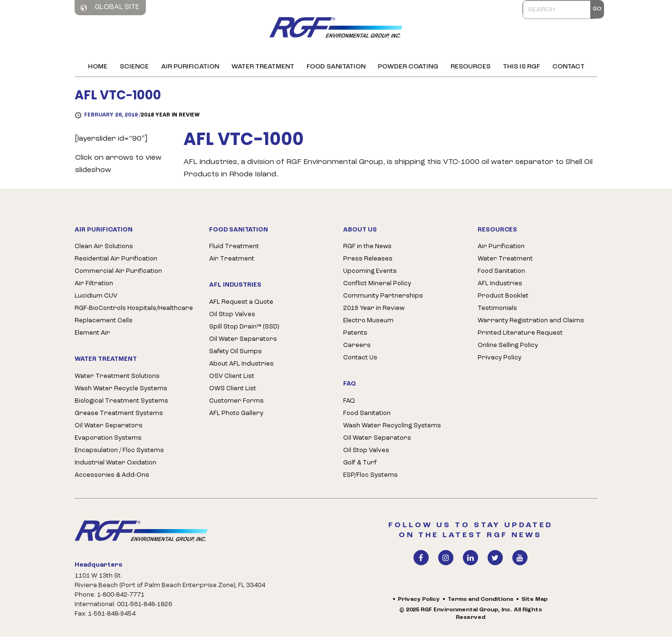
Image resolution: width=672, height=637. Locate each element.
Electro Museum (368, 321)
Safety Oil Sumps (235, 352)
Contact (568, 67)
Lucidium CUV (96, 296)
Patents (355, 333)
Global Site (110, 8)
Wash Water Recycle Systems (121, 389)
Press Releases (368, 259)
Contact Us (360, 358)
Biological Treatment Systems (121, 401)
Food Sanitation (336, 67)
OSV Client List (232, 376)
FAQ (349, 401)
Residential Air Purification (116, 259)
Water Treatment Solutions (117, 376)
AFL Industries (500, 284)
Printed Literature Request (520, 333)
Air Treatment (232, 259)
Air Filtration (94, 284)
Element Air (92, 333)
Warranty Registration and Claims (531, 321)
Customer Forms (236, 401)
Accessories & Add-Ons (112, 475)
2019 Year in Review (374, 308)
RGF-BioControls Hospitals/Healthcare (134, 308)
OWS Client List (233, 389)
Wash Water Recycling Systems (392, 426)
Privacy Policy (499, 358)
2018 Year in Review (170, 115)
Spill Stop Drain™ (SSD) (244, 327)
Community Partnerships (383, 296)
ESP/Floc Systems (370, 475)
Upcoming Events (370, 271)
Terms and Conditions (480, 599)
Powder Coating (408, 67)
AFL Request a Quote (241, 302)
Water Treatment (263, 67)
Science (134, 67)
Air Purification (190, 67)
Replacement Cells (104, 321)
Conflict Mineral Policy (377, 284)
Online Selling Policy (508, 345)
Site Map (534, 599)
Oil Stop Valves (232, 314)
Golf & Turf (360, 463)
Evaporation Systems (108, 438)
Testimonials (497, 308)
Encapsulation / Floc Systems (119, 450)
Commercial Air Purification (118, 271)
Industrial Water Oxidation (115, 463)
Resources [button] (470, 67)
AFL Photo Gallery (236, 413)
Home (98, 67)
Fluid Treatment (234, 246)
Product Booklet (503, 296)
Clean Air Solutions (104, 246)
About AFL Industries (241, 364)
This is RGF (521, 67)
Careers (357, 345)
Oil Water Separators (109, 426)
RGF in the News (367, 246)
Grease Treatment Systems (119, 413)
